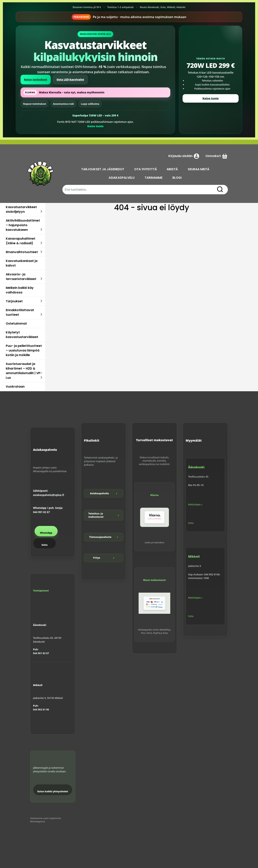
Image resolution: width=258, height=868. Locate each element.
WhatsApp (46, 533)
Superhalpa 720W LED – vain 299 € (95, 115)
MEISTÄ (172, 169)
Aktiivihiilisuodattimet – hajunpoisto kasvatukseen (23, 225)
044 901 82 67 (41, 512)
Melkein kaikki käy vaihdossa (20, 290)
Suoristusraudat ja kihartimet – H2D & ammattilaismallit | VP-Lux (24, 371)
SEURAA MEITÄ (198, 169)
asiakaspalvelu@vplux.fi (48, 495)
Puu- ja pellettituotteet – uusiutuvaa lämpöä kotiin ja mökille (24, 350)
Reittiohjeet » (195, 505)
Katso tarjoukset (36, 79)
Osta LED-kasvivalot (70, 79)
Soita (44, 545)
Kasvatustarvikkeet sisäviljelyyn (21, 209)
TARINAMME (153, 178)
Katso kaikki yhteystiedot (53, 791)
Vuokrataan (15, 387)
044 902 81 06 (41, 709)
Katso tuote (95, 126)
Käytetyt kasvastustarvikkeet (22, 335)
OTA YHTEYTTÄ (146, 169)
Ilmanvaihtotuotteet (22, 252)
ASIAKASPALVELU (122, 178)
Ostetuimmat (16, 324)
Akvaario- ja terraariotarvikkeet (21, 277)
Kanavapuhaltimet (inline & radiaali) (21, 241)
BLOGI (177, 178)
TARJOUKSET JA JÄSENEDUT (103, 169)
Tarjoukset (14, 301)
